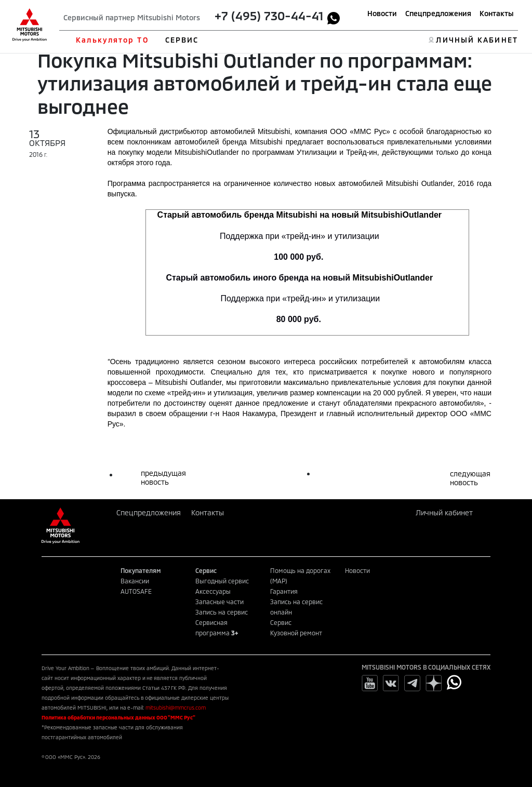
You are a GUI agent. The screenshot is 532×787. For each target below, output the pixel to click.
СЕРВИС (182, 40)
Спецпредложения (438, 13)
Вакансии (135, 581)
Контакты (497, 13)
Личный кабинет (444, 512)
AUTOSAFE (136, 591)
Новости (382, 13)
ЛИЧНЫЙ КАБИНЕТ (477, 40)
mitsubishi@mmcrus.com (176, 708)
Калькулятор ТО (112, 40)
